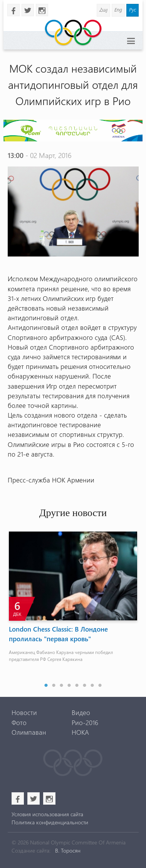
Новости (24, 712)
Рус (133, 9)
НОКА (80, 732)
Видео (81, 712)
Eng (118, 9)
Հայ (103, 9)
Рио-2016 (85, 722)
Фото (19, 722)
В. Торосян (68, 850)
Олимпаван (29, 732)
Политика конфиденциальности (50, 822)
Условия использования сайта (47, 814)
